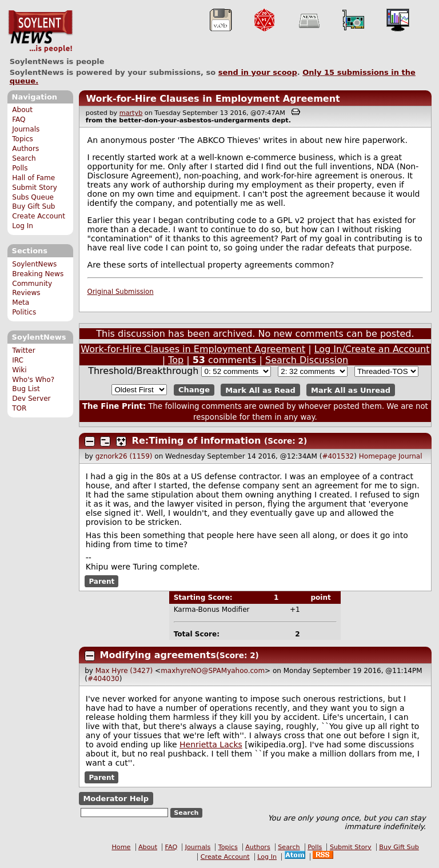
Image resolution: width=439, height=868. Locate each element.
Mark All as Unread (351, 390)
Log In (23, 226)
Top (176, 360)
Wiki (19, 370)
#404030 (103, 679)
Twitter (23, 351)
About (22, 110)
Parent (101, 582)
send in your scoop (258, 72)
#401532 (338, 456)
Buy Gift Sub (33, 206)
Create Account (39, 216)
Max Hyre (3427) (124, 671)
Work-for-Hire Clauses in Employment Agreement (213, 99)
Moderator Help (116, 799)
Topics (23, 139)
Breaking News (38, 274)
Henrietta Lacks (211, 744)
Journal (410, 456)
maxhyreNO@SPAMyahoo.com (213, 671)
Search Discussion (307, 360)
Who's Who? (33, 380)
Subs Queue (33, 197)
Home (121, 847)
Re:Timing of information (197, 441)
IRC (18, 360)
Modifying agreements (158, 655)
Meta (21, 302)
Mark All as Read (260, 390)
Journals (26, 129)
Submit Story (35, 188)
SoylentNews (40, 31)
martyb (131, 113)
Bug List (26, 389)
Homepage (378, 456)
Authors (25, 149)
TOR (19, 408)
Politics (24, 312)
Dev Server (31, 399)
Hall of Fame (33, 178)
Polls (20, 168)
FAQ (19, 120)
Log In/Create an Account (372, 349)
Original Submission (121, 292)
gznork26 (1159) (124, 456)
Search (24, 158)
